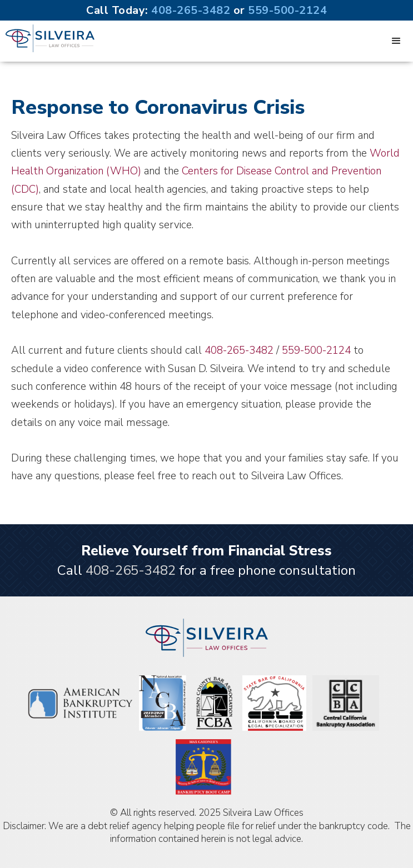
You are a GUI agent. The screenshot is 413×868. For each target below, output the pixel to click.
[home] (47, 38)
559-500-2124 (287, 10)
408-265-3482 (191, 10)
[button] (396, 41)
